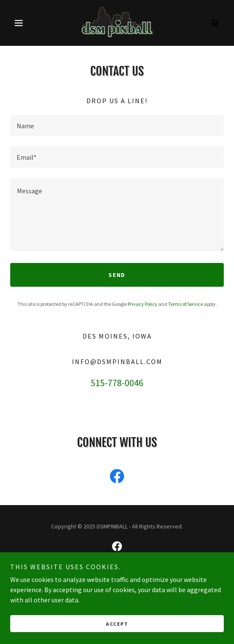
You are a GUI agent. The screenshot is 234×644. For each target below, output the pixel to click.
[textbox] (117, 126)
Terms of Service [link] (185, 304)
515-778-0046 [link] (117, 383)
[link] (117, 23)
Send (117, 275)
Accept (117, 624)
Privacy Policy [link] (143, 304)
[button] (26, 23)
